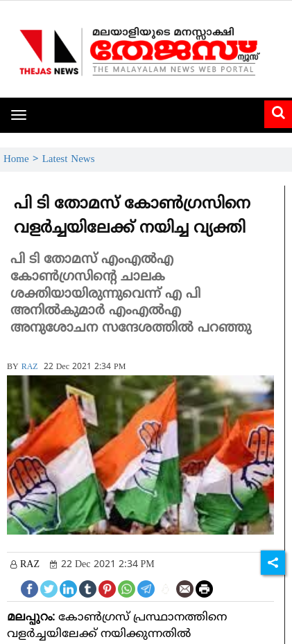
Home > (23, 160)
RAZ (30, 367)
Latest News (69, 160)
